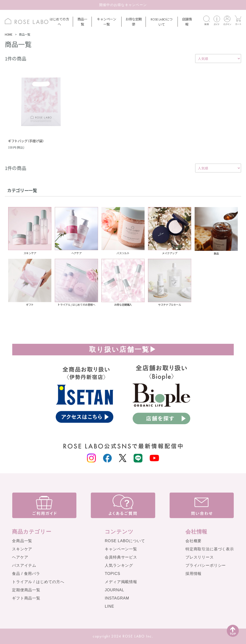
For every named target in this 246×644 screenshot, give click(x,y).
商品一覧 (82, 22)
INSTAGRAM (117, 598)
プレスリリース (200, 557)
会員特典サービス (121, 557)
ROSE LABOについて (125, 541)
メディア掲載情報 (121, 582)
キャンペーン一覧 (107, 22)
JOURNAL (114, 590)
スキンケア (22, 549)
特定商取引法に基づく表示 (210, 549)
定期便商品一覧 (26, 590)
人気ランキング (119, 565)
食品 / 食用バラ (26, 574)
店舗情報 (187, 22)
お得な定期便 (134, 22)
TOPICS (112, 574)
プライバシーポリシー (206, 565)
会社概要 (194, 541)
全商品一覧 (22, 541)
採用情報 (194, 574)
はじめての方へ (59, 22)
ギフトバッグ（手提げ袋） (26, 141)
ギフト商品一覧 (26, 598)
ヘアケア (20, 557)
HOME (9, 34)
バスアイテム (24, 565)
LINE (109, 606)
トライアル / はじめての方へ (38, 582)
